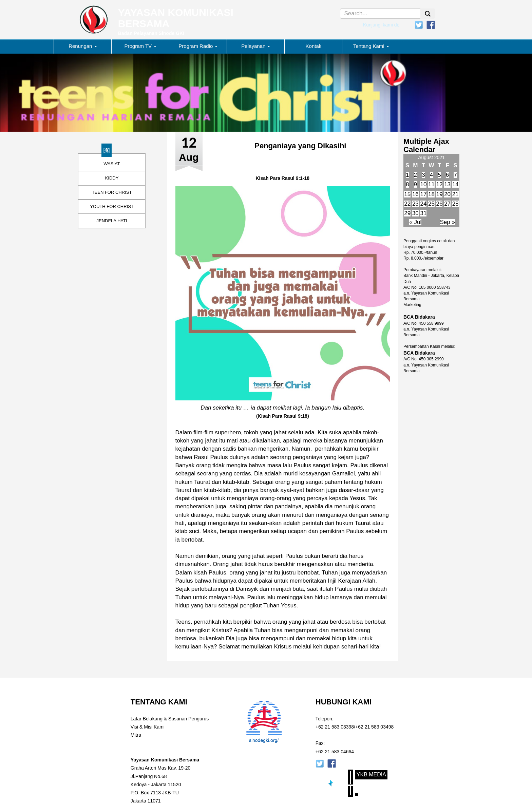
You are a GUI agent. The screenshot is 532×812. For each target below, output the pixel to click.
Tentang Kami (371, 46)
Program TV (141, 46)
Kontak (314, 46)
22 (407, 204)
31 (423, 213)
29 (407, 213)
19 (440, 194)
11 (431, 184)
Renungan (83, 46)
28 (455, 204)
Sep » (447, 222)
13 (447, 184)
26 (440, 204)
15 (407, 194)
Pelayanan (256, 46)
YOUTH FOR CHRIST (112, 206)
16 (415, 194)
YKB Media (371, 775)
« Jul (415, 222)
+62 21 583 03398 (335, 727)
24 (423, 204)
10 (423, 184)
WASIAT (112, 164)
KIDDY (112, 178)
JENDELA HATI (112, 221)
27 (447, 204)
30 (415, 213)
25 (431, 204)
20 (447, 194)
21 (455, 194)
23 (415, 204)
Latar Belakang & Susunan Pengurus (170, 719)
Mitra (136, 735)
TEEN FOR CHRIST (112, 192)
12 (440, 184)
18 (431, 194)
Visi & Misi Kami (148, 727)
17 (423, 194)
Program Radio (198, 46)
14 (455, 184)
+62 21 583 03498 (374, 727)
